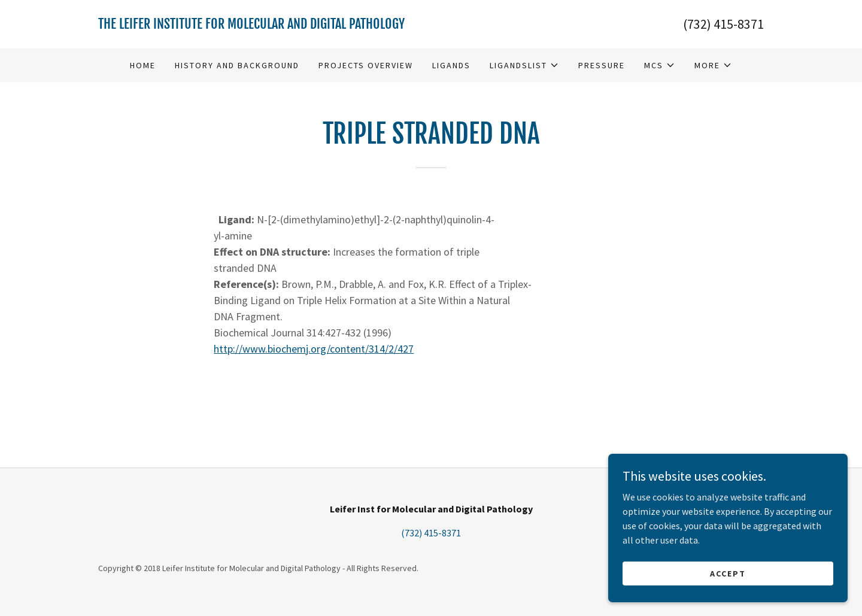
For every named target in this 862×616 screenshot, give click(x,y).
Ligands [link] (451, 65)
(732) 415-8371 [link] (723, 24)
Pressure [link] (602, 65)
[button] (524, 65)
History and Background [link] (237, 65)
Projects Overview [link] (366, 65)
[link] (265, 25)
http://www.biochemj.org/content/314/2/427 (314, 349)
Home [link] (143, 65)
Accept (728, 573)
